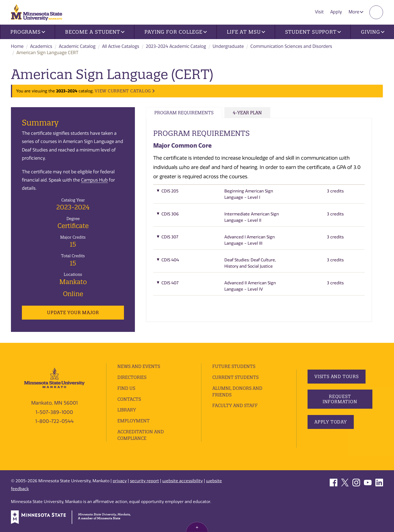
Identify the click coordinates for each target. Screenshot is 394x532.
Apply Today (331, 422)
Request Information (340, 399)
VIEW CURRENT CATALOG (123, 91)
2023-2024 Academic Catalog (176, 46)
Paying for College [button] (176, 32)
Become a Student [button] (95, 32)
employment (134, 421)
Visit (319, 12)
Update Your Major (73, 312)
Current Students (235, 377)
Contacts (129, 399)
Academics (41, 46)
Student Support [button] (313, 32)
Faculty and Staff (235, 405)
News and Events (139, 366)
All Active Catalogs (121, 46)
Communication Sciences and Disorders (291, 46)
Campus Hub (94, 180)
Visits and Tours (337, 376)
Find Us (126, 388)
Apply (336, 12)
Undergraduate (228, 46)
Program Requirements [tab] (184, 113)
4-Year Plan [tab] (247, 113)
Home (17, 46)
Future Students (234, 366)
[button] (259, 196)
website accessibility (182, 481)
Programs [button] (28, 32)
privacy (120, 481)
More (356, 12)
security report (144, 481)
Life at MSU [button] (246, 32)
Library (127, 410)
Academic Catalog (77, 46)
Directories (132, 377)
